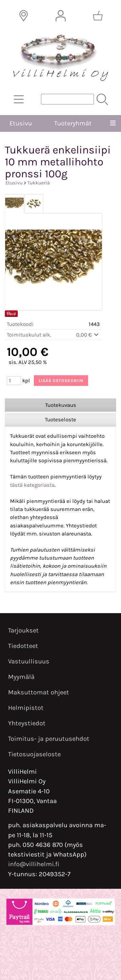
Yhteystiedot (27, 723)
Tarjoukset (23, 630)
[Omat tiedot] (61, 16)
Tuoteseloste (60, 420)
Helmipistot (26, 708)
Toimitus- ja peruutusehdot (49, 739)
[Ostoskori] (98, 16)
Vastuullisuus (29, 661)
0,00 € (88, 335)
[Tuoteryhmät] (19, 99)
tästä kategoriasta (32, 485)
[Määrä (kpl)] (14, 381)
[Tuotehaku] (67, 99)
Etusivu (21, 123)
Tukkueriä (39, 183)
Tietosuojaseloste (34, 754)
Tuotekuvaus (61, 405)
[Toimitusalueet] (24, 16)
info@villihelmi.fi (34, 864)
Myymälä (21, 677)
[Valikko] (113, 123)
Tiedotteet (23, 646)
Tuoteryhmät (73, 123)
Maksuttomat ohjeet (39, 692)
